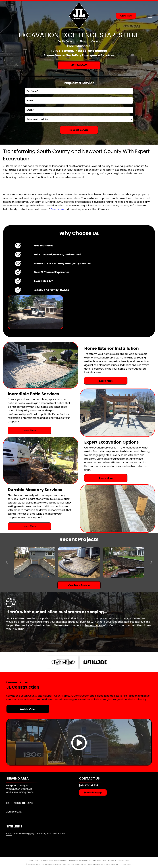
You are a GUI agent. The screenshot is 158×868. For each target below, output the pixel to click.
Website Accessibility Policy (119, 860)
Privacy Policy (34, 860)
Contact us (57, 209)
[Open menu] (150, 16)
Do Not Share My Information (54, 860)
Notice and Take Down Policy (95, 860)
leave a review (94, 625)
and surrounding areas (20, 792)
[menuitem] (10, 834)
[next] (151, 562)
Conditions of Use (75, 860)
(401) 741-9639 (89, 785)
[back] (7, 562)
